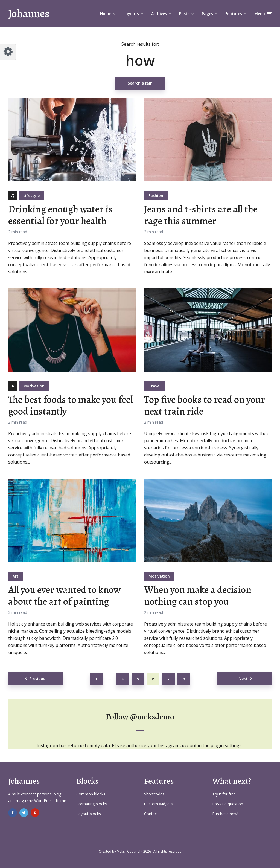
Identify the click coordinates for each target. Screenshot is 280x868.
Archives (159, 14)
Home (106, 14)
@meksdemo (152, 717)
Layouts (131, 14)
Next (243, 679)
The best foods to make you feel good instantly (71, 405)
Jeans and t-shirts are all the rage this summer (201, 215)
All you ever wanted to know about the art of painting (64, 595)
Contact (151, 814)
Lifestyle (31, 196)
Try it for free (224, 794)
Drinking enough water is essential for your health (60, 215)
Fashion (156, 196)
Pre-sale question (228, 804)
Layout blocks (89, 814)
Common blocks (91, 794)
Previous (37, 679)
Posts (184, 14)
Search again (140, 83)
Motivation (34, 386)
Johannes (29, 14)
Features (234, 14)
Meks (121, 851)
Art (16, 576)
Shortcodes (154, 794)
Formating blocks (92, 804)
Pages (207, 14)
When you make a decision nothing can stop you (198, 595)
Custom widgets (158, 804)
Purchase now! (225, 814)
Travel (154, 386)
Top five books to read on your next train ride (205, 405)
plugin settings (227, 745)
